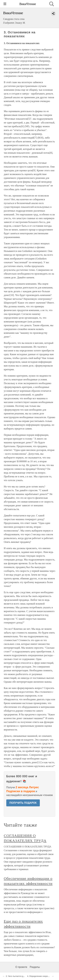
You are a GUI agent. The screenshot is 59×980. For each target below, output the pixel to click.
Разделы (35, 967)
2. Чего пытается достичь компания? (23, 976)
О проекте (21, 967)
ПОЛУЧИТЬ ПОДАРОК (23, 803)
